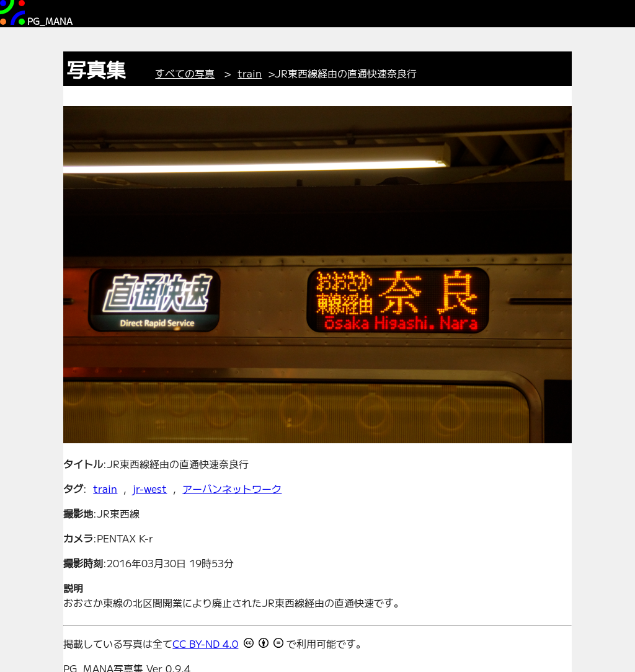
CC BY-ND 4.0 (205, 643)
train (250, 73)
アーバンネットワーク (232, 489)
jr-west (150, 489)
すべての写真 (185, 73)
